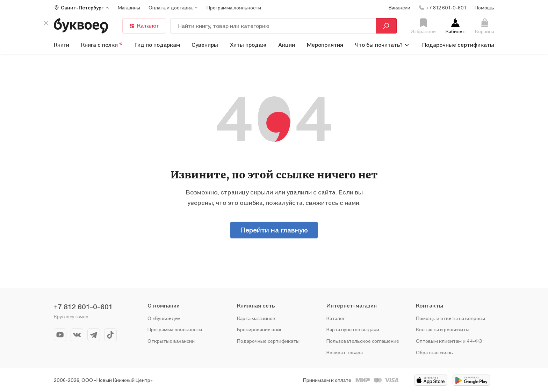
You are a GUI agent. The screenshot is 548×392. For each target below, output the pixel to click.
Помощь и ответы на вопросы (450, 318)
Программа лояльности (175, 329)
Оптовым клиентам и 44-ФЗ (449, 341)
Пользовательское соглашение (363, 341)
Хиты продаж (248, 45)
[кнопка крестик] (46, 23)
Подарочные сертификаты (458, 45)
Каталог (144, 25)
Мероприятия (325, 45)
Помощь (484, 8)
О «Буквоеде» (164, 318)
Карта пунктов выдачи (353, 329)
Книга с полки (102, 45)
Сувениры (205, 45)
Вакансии (399, 8)
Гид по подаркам (157, 45)
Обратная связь (434, 352)
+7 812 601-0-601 (83, 307)
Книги (62, 45)
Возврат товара (345, 352)
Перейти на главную (274, 230)
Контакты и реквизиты (443, 329)
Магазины (129, 8)
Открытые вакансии (171, 341)
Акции (287, 45)
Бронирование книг (259, 329)
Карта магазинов (256, 318)
